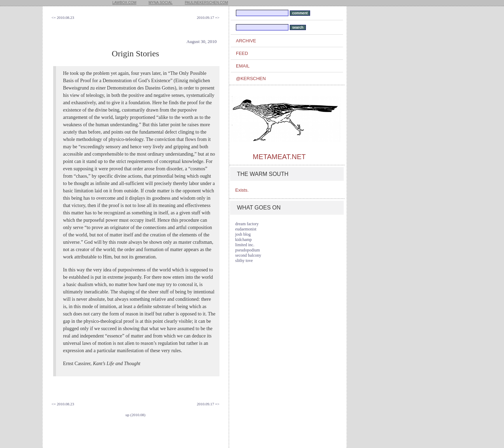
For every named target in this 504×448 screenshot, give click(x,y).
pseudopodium (248, 250)
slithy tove (244, 261)
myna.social (161, 3)
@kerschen (251, 79)
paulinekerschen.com (206, 3)
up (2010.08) (136, 415)
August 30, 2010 (202, 41)
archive (246, 41)
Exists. (242, 190)
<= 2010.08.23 (63, 17)
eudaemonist (246, 229)
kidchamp (243, 240)
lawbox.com (124, 3)
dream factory (247, 224)
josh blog (243, 234)
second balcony (248, 255)
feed (242, 53)
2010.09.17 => (208, 17)
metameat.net (279, 157)
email (243, 66)
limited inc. (245, 245)
